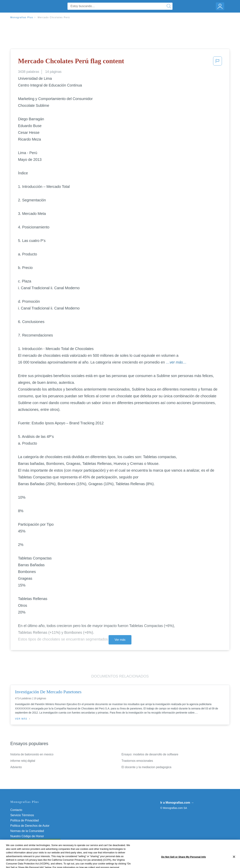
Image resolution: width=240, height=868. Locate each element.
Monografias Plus (22, 17)
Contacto (16, 810)
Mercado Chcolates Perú (54, 17)
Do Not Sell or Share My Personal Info (35, 841)
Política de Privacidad (25, 820)
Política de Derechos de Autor (30, 826)
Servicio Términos (22, 815)
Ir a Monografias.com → (177, 803)
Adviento (16, 767)
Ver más (120, 640)
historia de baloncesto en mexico (32, 754)
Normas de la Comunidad (27, 831)
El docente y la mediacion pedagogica (146, 767)
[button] (217, 62)
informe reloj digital (23, 761)
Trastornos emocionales (137, 761)
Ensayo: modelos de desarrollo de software (150, 754)
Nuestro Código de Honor (27, 836)
